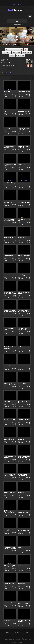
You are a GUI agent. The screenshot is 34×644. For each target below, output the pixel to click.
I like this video (7, 49)
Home (7, 632)
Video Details (7, 52)
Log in (20, 4)
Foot (6, 73)
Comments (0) (20, 55)
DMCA (15, 635)
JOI (11, 73)
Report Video (17, 52)
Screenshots (27, 52)
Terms (6, 635)
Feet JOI (10, 69)
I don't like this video (22, 49)
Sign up (15, 4)
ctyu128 (28, 59)
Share (12, 55)
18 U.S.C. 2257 (26, 635)
